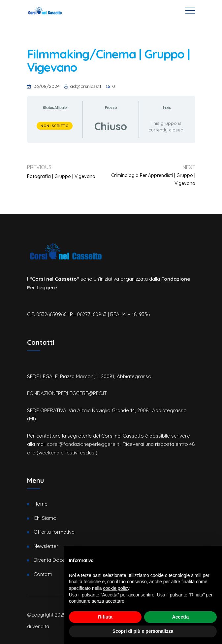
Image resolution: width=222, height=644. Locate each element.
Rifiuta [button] (105, 617)
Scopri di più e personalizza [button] (143, 631)
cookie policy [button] (116, 588)
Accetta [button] (181, 617)
